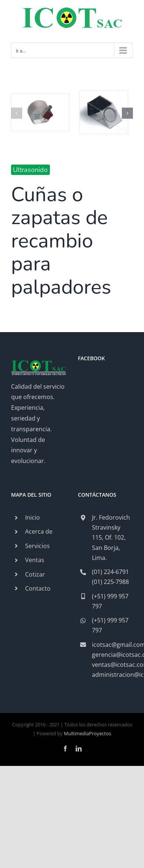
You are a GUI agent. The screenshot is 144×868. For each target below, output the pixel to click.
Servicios (37, 546)
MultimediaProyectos (88, 733)
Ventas (35, 560)
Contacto (38, 588)
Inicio (32, 517)
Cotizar (35, 574)
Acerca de (39, 531)
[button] (17, 113)
